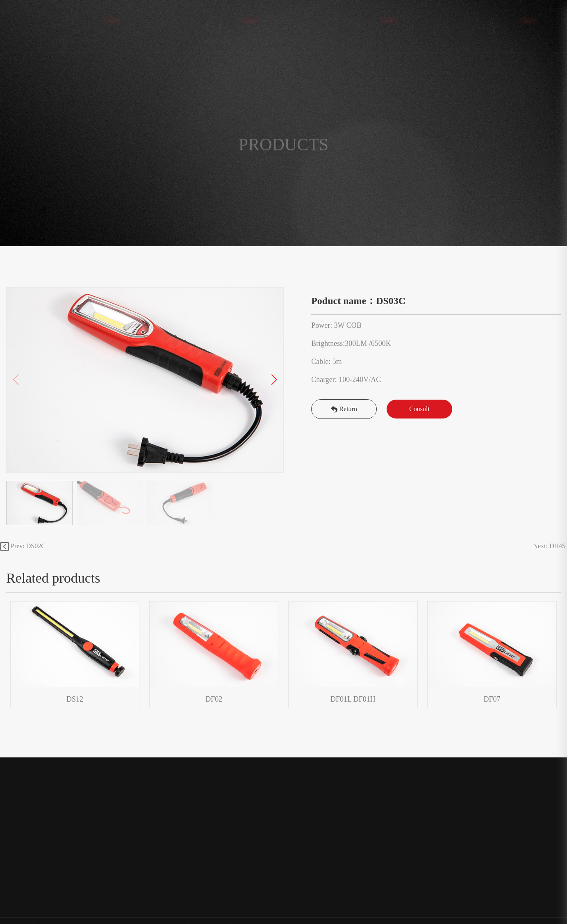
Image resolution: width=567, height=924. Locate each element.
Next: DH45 (550, 546)
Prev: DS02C (23, 546)
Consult (419, 409)
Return (344, 409)
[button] (274, 380)
